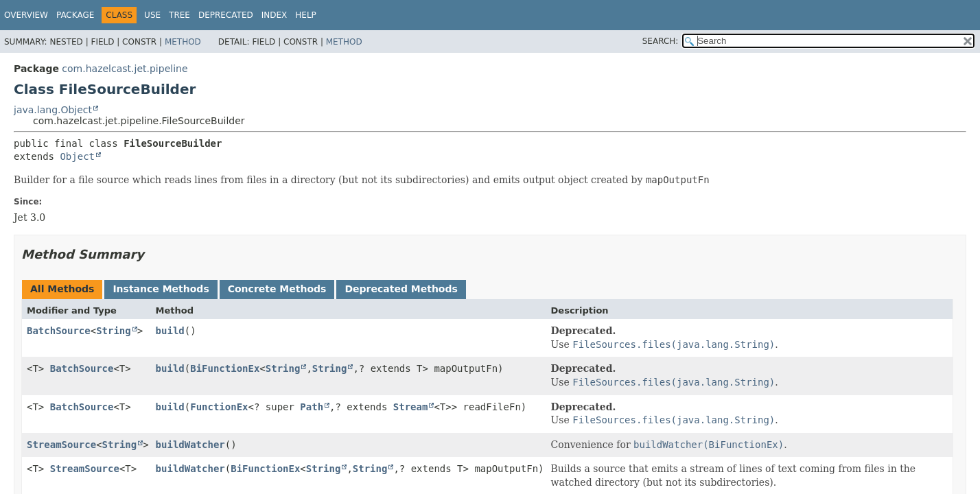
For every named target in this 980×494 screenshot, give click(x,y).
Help (306, 15)
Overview (26, 15)
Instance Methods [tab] (161, 289)
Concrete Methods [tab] (277, 289)
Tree (179, 15)
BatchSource (59, 331)
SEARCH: (661, 41)
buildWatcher (190, 445)
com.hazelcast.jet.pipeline (125, 69)
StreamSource (61, 445)
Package (75, 15)
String (114, 331)
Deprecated (226, 15)
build (170, 331)
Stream (411, 407)
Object (77, 156)
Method (183, 42)
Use (152, 15)
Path (312, 407)
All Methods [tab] (62, 289)
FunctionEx (219, 407)
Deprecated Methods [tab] (401, 289)
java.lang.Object (53, 110)
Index (275, 15)
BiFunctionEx (225, 368)
